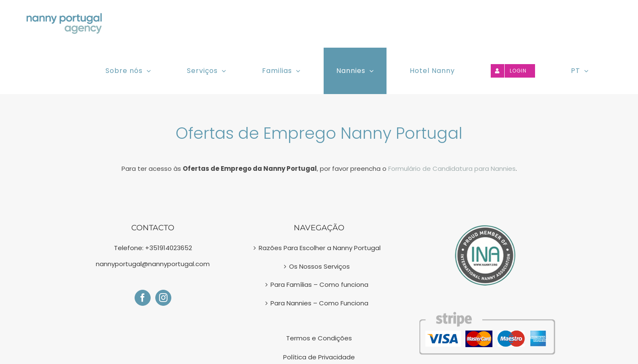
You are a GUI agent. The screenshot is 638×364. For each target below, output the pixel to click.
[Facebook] (143, 298)
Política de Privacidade (319, 357)
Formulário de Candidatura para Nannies (452, 169)
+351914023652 (169, 248)
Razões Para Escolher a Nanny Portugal (320, 248)
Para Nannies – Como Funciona (319, 303)
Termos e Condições (319, 338)
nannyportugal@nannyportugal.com (153, 264)
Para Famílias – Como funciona (319, 284)
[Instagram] (163, 298)
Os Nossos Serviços (319, 266)
